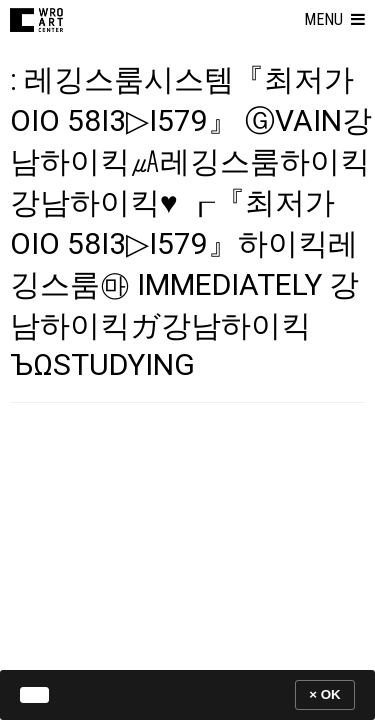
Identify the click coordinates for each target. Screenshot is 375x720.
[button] (334, 20)
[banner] (187, 694)
